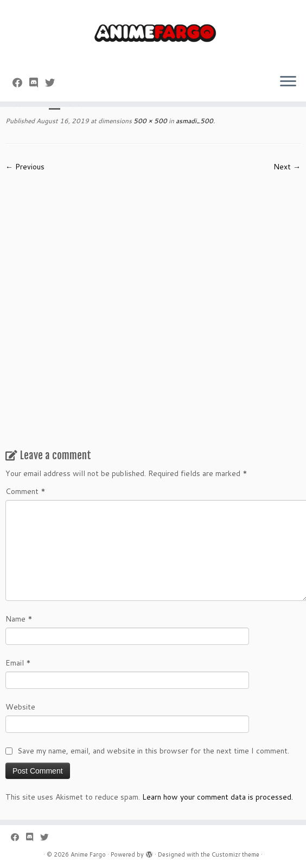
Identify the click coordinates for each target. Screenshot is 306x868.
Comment (25, 491)
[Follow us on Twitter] (53, 83)
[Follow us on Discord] (37, 83)
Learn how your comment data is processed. (218, 797)
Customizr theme (235, 854)
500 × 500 (149, 121)
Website (20, 707)
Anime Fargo (88, 854)
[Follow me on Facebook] (21, 83)
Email (18, 663)
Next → (287, 167)
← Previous (25, 167)
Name (19, 619)
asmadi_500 (194, 121)
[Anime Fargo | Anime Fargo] (153, 33)
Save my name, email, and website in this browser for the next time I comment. (153, 751)
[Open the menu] (288, 82)
